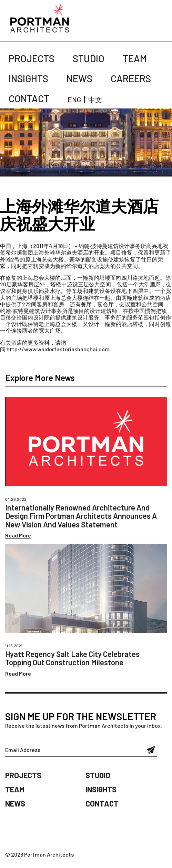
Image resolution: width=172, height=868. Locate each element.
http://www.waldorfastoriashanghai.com (58, 349)
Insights (28, 78)
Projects (32, 58)
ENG (74, 99)
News (79, 78)
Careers (131, 78)
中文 (95, 99)
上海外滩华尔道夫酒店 (61, 252)
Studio (89, 58)
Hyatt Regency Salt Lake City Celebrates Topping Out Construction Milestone (72, 658)
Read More (18, 535)
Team (135, 58)
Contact (29, 98)
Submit (151, 750)
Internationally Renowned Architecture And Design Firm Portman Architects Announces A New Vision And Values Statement (81, 516)
